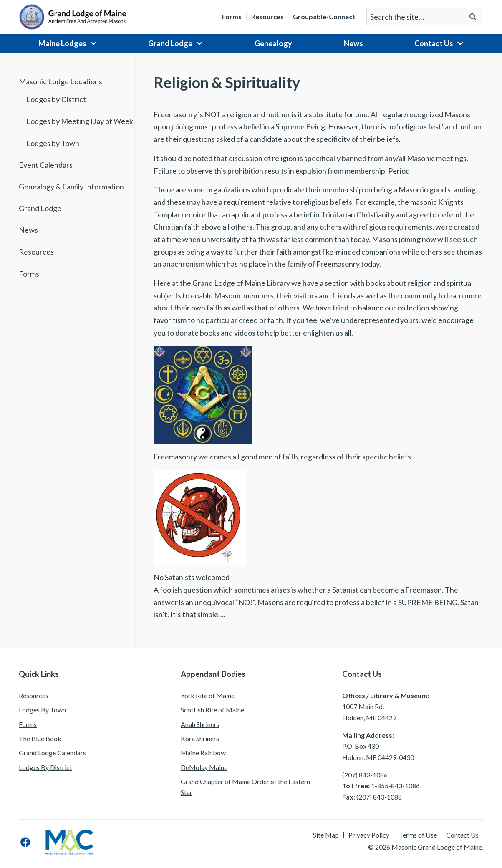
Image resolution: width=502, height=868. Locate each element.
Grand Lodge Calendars (52, 753)
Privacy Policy (369, 835)
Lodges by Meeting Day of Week (80, 121)
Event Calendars (46, 165)
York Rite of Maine (208, 695)
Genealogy (273, 43)
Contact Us (434, 43)
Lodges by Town (53, 143)
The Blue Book (40, 738)
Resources (267, 17)
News (353, 43)
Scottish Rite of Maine (212, 710)
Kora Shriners (200, 738)
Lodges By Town (42, 710)
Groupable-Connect (324, 17)
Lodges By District (45, 767)
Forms (232, 17)
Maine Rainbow (203, 753)
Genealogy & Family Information (71, 187)
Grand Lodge (170, 43)
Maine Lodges (62, 43)
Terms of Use (418, 835)
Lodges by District (56, 99)
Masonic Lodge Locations (61, 81)
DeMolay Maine (204, 767)
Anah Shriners (200, 724)
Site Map (326, 835)
